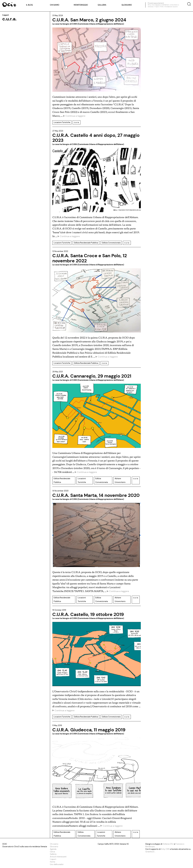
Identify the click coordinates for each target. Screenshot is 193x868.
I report (53, 859)
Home (52, 862)
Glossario (127, 5)
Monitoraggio (81, 5)
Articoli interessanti (58, 857)
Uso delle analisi (57, 864)
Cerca (52, 852)
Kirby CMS (165, 849)
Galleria (102, 5)
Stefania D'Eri (168, 844)
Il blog (29, 5)
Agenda (53, 849)
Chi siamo (55, 5)
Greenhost (150, 852)
